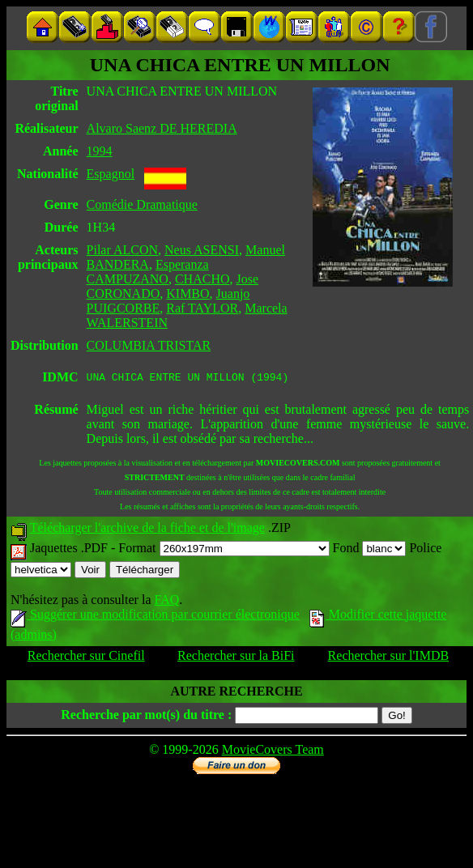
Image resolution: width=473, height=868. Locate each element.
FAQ (166, 602)
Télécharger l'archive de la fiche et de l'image (147, 530)
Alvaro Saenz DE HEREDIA (162, 128)
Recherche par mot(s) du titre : (146, 717)
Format (224, 550)
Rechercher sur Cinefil (86, 658)
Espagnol (111, 174)
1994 (100, 151)
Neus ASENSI (202, 250)
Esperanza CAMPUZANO (148, 272)
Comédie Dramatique (142, 204)
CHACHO (202, 279)
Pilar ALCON (122, 250)
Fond (370, 550)
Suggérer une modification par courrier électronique (155, 617)
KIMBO (187, 294)
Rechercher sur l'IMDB (389, 658)
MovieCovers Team (273, 752)
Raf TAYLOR (202, 308)
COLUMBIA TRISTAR (149, 345)
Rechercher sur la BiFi (236, 658)
